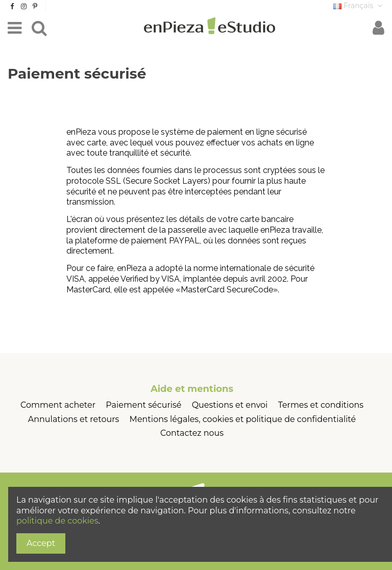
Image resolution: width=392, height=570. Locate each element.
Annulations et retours (74, 419)
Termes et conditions (321, 405)
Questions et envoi (230, 405)
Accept (41, 543)
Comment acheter (58, 405)
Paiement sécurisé (143, 405)
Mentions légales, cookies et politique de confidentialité (243, 419)
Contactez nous (192, 433)
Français (359, 6)
